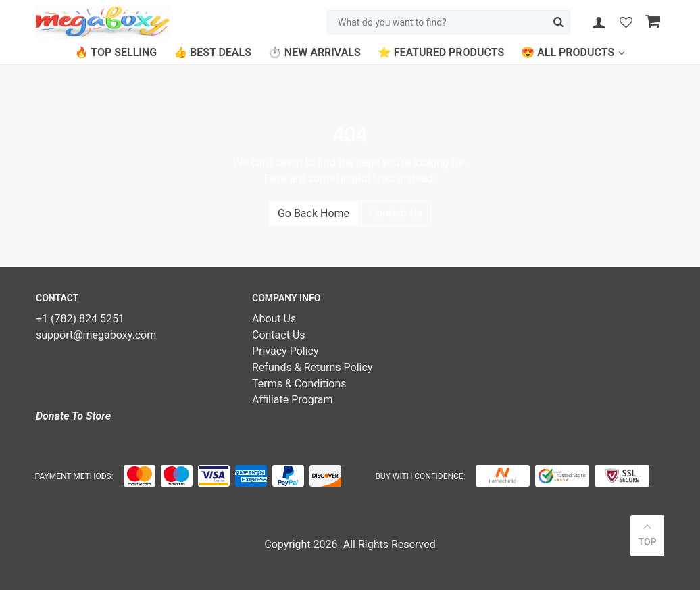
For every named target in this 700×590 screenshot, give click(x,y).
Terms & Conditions (299, 384)
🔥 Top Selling (116, 52)
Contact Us (396, 213)
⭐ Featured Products (441, 52)
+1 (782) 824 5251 (80, 319)
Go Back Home (314, 213)
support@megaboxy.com (96, 335)
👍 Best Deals (212, 52)
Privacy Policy (285, 351)
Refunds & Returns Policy (312, 367)
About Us (274, 319)
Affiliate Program (293, 400)
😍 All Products (568, 52)
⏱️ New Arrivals (315, 52)
